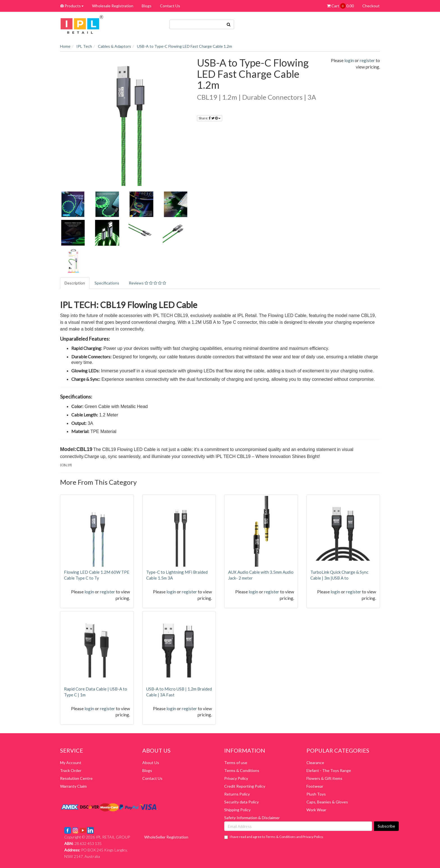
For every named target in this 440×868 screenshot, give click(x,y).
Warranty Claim (73, 786)
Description (75, 283)
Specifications (107, 283)
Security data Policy (241, 802)
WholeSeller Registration (166, 837)
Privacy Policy (236, 778)
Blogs (147, 6)
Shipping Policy (237, 810)
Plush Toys (316, 794)
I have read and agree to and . (274, 837)
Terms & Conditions (242, 770)
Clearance (315, 763)
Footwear (315, 786)
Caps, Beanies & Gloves (327, 802)
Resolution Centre (76, 778)
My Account (71, 763)
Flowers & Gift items (324, 778)
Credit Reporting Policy (245, 786)
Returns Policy (237, 794)
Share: (210, 118)
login (349, 60)
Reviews (147, 283)
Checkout (371, 6)
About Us (151, 763)
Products (72, 6)
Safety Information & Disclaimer (252, 818)
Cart (340, 6)
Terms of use (236, 763)
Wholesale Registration (113, 6)
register (367, 60)
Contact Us (170, 6)
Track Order (71, 770)
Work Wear (316, 810)
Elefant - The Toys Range (329, 770)
